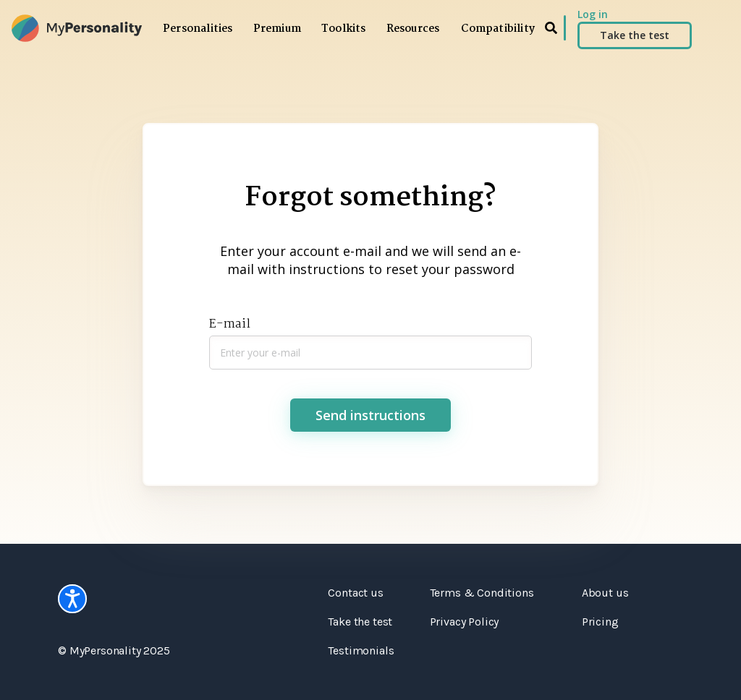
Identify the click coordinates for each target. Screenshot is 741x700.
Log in (593, 14)
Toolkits (344, 29)
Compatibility (498, 29)
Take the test (635, 35)
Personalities (198, 29)
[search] (551, 28)
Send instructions (370, 415)
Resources (413, 29)
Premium (277, 29)
